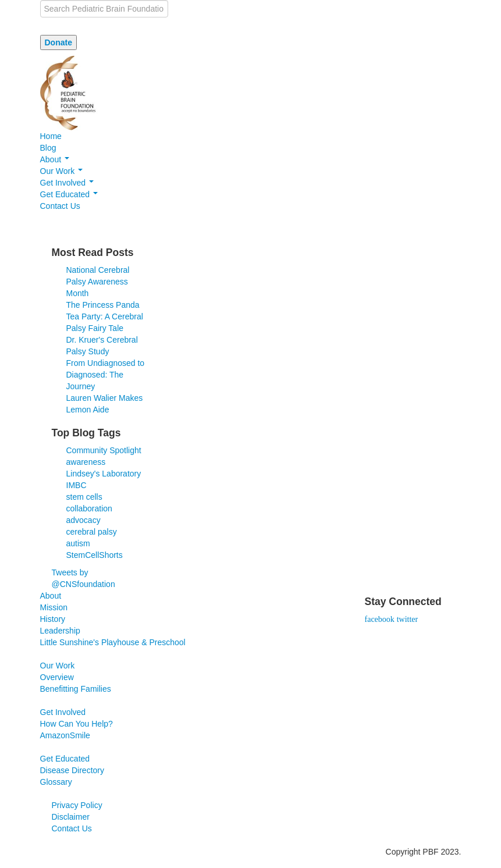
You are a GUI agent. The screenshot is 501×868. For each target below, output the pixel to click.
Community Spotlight (104, 450)
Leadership (60, 631)
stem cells (84, 497)
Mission (54, 607)
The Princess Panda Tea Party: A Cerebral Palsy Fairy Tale (105, 316)
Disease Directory (72, 770)
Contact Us (60, 206)
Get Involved (67, 183)
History (53, 619)
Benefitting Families (76, 689)
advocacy (83, 520)
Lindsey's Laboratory (104, 474)
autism (78, 543)
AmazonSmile (65, 735)
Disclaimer (71, 817)
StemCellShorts (95, 555)
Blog (48, 148)
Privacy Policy (77, 805)
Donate (58, 42)
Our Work (62, 171)
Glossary (56, 782)
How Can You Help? (77, 724)
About (55, 159)
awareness (86, 462)
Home (51, 136)
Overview (57, 677)
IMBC (77, 485)
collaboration (89, 508)
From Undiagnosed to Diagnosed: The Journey (106, 375)
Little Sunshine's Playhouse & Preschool (113, 642)
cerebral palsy (92, 532)
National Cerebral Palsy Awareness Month (98, 282)
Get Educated (69, 194)
